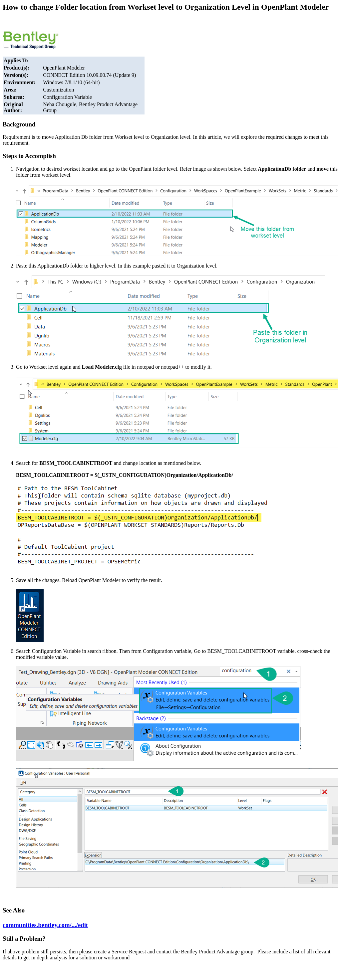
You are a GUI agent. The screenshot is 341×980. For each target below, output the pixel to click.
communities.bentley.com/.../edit (45, 925)
